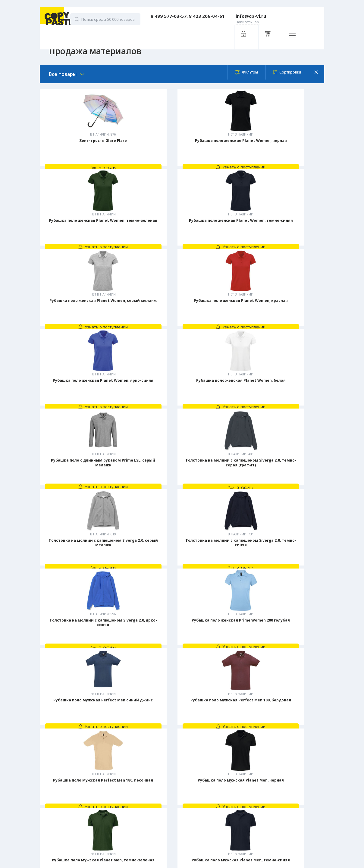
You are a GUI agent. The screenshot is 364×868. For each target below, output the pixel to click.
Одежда (165, 830)
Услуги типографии (179, 755)
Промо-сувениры (173, 848)
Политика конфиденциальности (93, 822)
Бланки (164, 776)
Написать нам (97, 771)
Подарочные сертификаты (180, 821)
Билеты (164, 767)
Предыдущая (142, 693)
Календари (167, 794)
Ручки (162, 839)
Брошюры (167, 785)
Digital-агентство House (94, 831)
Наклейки (166, 803)
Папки (163, 812)
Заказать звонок (99, 754)
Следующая (224, 693)
